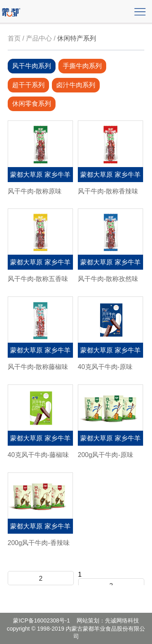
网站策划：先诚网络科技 (108, 620)
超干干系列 (28, 85)
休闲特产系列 (77, 38)
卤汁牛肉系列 (76, 85)
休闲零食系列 (32, 104)
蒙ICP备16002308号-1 (41, 620)
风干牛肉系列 (32, 66)
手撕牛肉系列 (82, 66)
